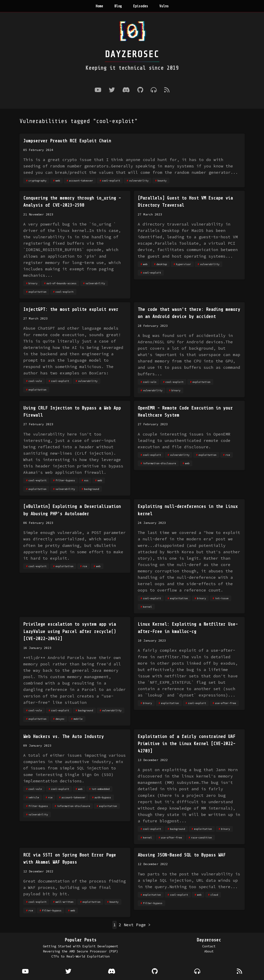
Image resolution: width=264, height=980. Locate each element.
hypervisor (184, 264)
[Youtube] (98, 90)
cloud (214, 895)
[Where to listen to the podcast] (154, 90)
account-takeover (81, 181)
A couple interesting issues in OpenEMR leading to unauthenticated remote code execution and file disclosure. (184, 441)
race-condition (202, 838)
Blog (118, 6)
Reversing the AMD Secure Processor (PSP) (80, 951)
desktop (162, 264)
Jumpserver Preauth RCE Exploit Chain (67, 141)
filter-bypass (65, 480)
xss (86, 480)
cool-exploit (111, 181)
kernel (147, 607)
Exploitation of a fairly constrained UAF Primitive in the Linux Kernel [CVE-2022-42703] (187, 744)
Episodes (141, 6)
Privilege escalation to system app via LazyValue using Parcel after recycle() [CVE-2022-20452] (70, 631)
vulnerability (139, 181)
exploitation (38, 292)
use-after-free (226, 703)
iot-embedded (101, 789)
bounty (162, 181)
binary (33, 283)
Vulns (164, 6)
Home (99, 6)
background (92, 489)
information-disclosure (159, 463)
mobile (78, 719)
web (58, 181)
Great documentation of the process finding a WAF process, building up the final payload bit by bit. (74, 887)
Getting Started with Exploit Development (80, 946)
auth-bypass (103, 797)
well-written (65, 902)
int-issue (222, 598)
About (209, 951)
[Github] (140, 90)
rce (228, 455)
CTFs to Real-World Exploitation (80, 956)
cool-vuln (35, 381)
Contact (209, 946)
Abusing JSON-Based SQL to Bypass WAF (182, 855)
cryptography (38, 181)
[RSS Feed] (167, 90)
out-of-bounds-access (62, 283)
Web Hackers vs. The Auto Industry (64, 737)
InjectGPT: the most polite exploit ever (71, 309)
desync (60, 719)
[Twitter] (112, 90)
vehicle (34, 797)
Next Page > (137, 925)
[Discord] (126, 90)
